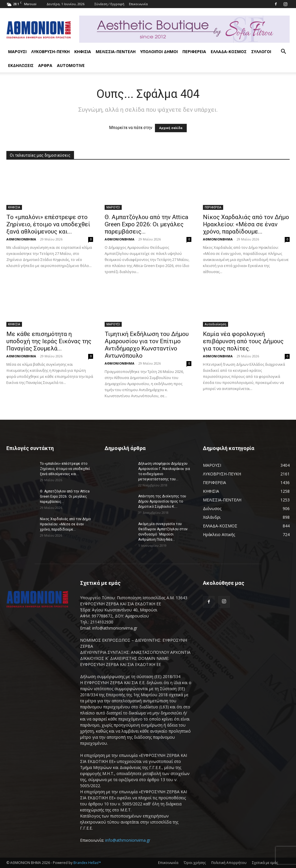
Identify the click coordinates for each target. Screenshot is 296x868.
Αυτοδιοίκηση (215, 324)
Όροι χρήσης (195, 863)
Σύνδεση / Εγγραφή (109, 4)
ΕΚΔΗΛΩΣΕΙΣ (21, 65)
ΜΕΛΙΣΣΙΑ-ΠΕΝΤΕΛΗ (116, 52)
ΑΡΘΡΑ (45, 65)
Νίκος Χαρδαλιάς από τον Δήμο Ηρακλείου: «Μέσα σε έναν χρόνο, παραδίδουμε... (246, 224)
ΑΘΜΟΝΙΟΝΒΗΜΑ (21, 239)
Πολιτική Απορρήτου (229, 863)
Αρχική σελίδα (171, 128)
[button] (283, 52)
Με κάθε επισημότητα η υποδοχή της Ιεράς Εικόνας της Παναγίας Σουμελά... (49, 341)
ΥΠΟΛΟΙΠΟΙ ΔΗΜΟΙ (159, 52)
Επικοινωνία (138, 4)
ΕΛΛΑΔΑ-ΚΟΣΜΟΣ (229, 52)
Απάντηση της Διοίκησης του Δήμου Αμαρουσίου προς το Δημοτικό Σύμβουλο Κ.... (162, 501)
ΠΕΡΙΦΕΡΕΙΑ (194, 52)
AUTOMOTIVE (71, 65)
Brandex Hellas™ (87, 863)
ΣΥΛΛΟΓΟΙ (261, 52)
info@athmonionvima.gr (128, 840)
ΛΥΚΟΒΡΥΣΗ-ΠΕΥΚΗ (50, 52)
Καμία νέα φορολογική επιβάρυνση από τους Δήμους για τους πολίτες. (244, 341)
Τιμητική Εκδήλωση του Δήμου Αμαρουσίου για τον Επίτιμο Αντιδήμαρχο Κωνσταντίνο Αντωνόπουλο (147, 345)
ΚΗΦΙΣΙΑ (83, 52)
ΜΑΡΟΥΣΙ (17, 52)
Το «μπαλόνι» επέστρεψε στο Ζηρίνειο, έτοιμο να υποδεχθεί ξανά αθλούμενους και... (48, 224)
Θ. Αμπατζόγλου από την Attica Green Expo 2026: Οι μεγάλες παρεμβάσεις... (146, 224)
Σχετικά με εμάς (265, 863)
